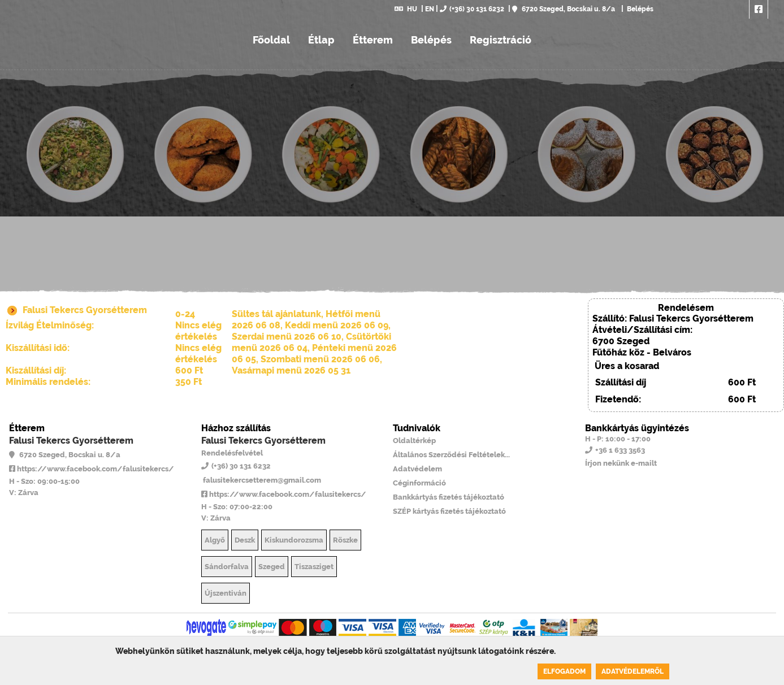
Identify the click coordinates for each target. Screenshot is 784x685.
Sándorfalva (227, 567)
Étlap (321, 40)
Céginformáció (419, 483)
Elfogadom (564, 671)
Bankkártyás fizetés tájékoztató (449, 497)
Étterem (373, 40)
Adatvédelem (417, 469)
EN (430, 9)
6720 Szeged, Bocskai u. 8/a (564, 9)
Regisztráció (501, 40)
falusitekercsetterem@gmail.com (261, 480)
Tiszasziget (314, 567)
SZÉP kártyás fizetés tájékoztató (449, 511)
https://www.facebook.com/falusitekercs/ (92, 469)
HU (406, 9)
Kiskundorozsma (294, 540)
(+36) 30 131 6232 (472, 9)
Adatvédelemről (633, 671)
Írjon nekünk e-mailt (621, 463)
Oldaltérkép (414, 441)
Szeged (272, 567)
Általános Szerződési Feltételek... (451, 455)
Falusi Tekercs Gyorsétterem (71, 441)
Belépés (639, 9)
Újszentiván (226, 593)
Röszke (345, 540)
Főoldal (271, 40)
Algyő (215, 540)
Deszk (245, 540)
